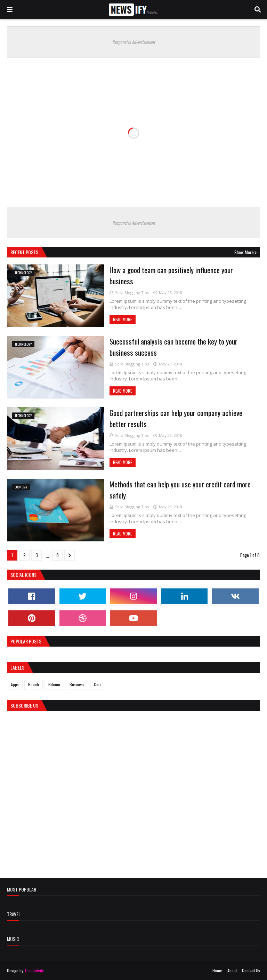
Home (217, 970)
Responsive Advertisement (134, 42)
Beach (34, 684)
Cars (98, 684)
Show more (244, 252)
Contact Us (251, 970)
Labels (17, 667)
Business (77, 684)
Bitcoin (54, 684)
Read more (123, 319)
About (232, 970)
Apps (15, 684)
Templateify (34, 970)
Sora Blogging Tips (132, 292)
